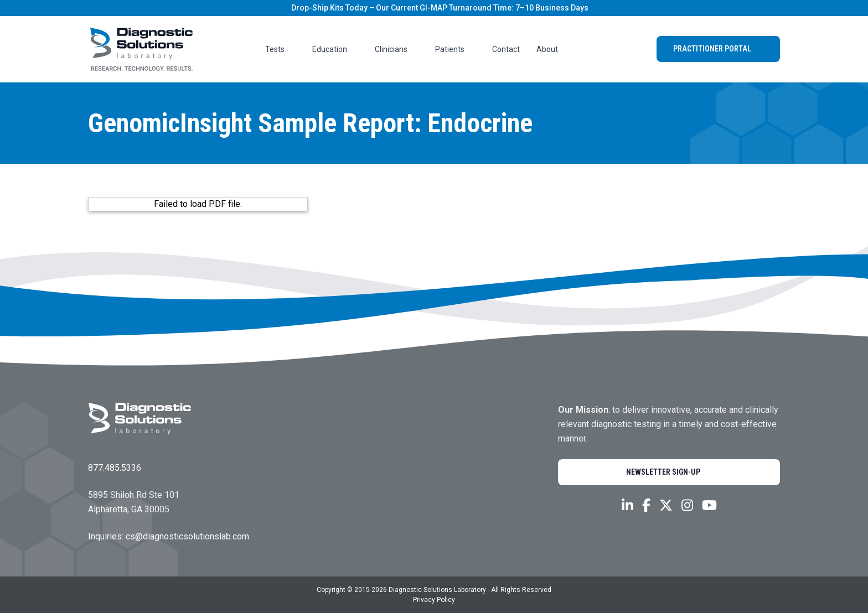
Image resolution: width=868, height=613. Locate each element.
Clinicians (397, 49)
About (553, 49)
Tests (280, 49)
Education (335, 49)
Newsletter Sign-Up (669, 472)
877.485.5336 (115, 468)
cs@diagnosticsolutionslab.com (187, 536)
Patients (455, 49)
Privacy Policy (434, 600)
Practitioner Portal (718, 49)
